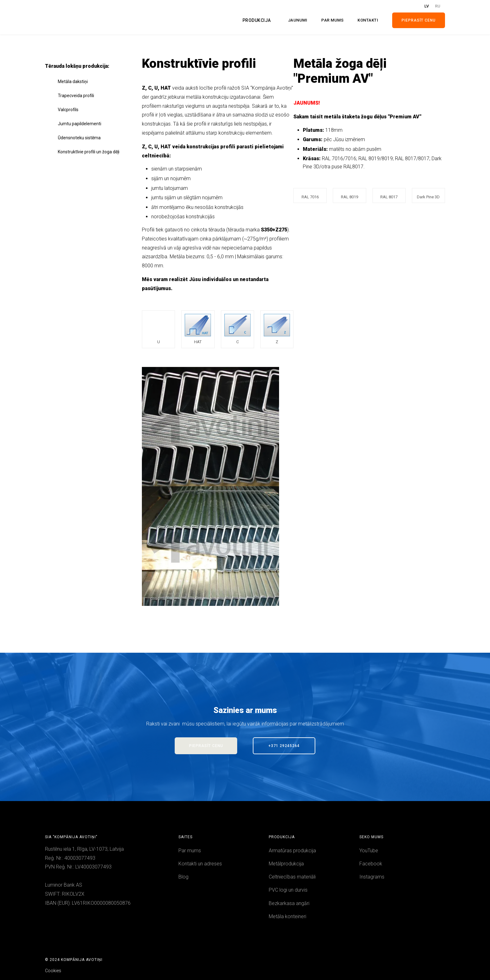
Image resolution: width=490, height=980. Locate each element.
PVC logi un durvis (288, 890)
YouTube (369, 851)
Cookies (53, 971)
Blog (183, 877)
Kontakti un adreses (200, 864)
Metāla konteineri (287, 916)
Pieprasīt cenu (419, 20)
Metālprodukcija (286, 864)
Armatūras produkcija (292, 851)
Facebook (371, 864)
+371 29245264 (284, 746)
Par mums (190, 851)
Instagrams (372, 877)
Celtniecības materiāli (292, 877)
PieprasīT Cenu (206, 746)
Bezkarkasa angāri (289, 903)
